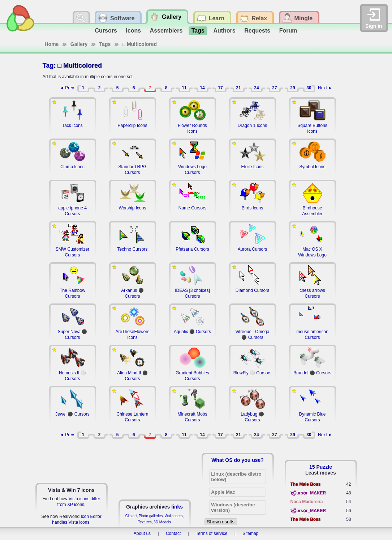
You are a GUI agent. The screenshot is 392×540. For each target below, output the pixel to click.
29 (292, 88)
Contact (173, 533)
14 (202, 88)
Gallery (79, 44)
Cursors (106, 31)
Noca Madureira (307, 502)
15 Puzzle (321, 467)
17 (220, 88)
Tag (48, 65)
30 (309, 88)
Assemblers (166, 31)
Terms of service (212, 533)
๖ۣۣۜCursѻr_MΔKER (308, 493)
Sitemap (250, 533)
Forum (288, 31)
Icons (133, 31)
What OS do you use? (238, 460)
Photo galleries (151, 516)
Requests (257, 31)
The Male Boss (306, 484)
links (177, 507)
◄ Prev (67, 88)
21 (238, 88)
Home (52, 44)
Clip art (131, 516)
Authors (224, 31)
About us (142, 533)
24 (256, 88)
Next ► (325, 88)
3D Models (162, 522)
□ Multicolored (140, 44)
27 (274, 88)
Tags (198, 31)
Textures (145, 522)
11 (184, 88)
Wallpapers (174, 516)
